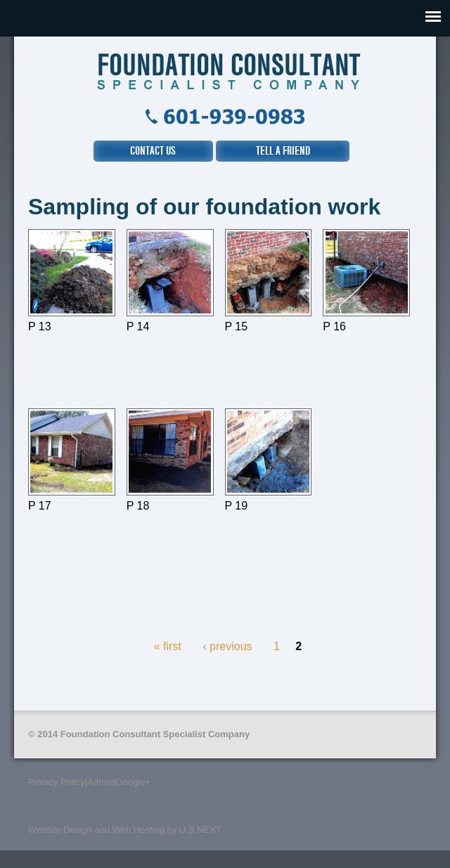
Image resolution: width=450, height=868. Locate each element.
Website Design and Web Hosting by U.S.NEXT (125, 830)
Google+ (134, 782)
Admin (100, 782)
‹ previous (227, 646)
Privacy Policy (57, 782)
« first (168, 646)
